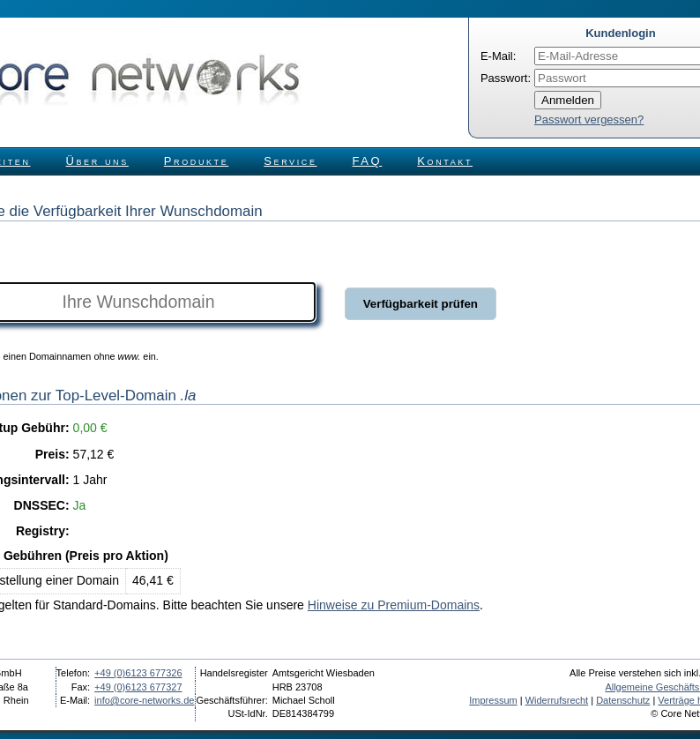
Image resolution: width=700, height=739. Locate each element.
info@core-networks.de (144, 700)
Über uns (97, 161)
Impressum (493, 700)
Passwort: (506, 78)
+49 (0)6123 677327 (138, 687)
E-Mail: (498, 56)
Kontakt (445, 161)
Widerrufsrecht (557, 700)
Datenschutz (623, 700)
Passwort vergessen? (589, 119)
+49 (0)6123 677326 (138, 673)
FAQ (368, 161)
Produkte (196, 161)
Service (290, 161)
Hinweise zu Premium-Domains (394, 605)
